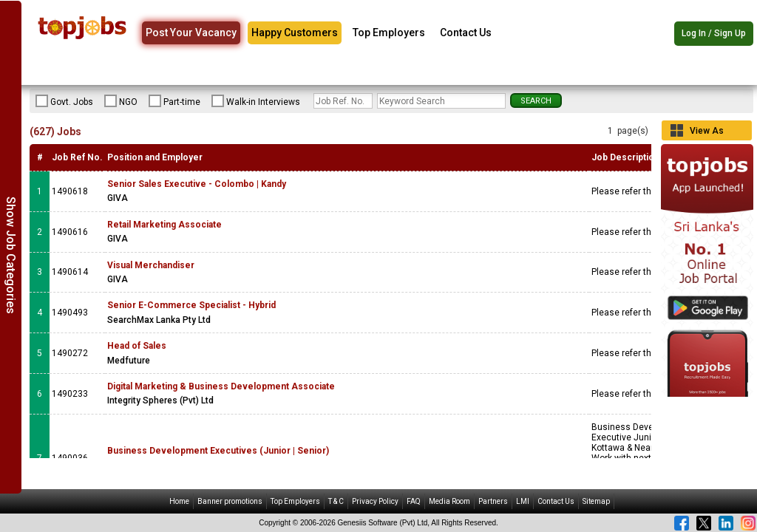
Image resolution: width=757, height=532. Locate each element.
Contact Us (466, 33)
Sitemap (596, 501)
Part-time (174, 101)
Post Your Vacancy (191, 33)
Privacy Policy (375, 501)
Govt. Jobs (64, 101)
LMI (523, 501)
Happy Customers (295, 33)
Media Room (449, 501)
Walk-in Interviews (256, 101)
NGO (121, 101)
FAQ (414, 501)
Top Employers (389, 33)
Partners (493, 501)
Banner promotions (230, 501)
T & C (336, 501)
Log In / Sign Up (714, 33)
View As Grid (707, 133)
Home (179, 501)
